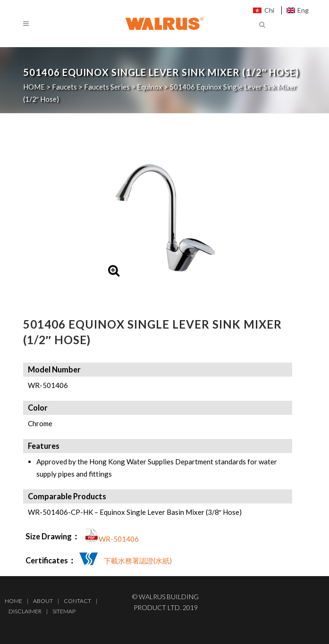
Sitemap (64, 611)
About (43, 601)
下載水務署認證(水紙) (138, 561)
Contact (77, 601)
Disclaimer (25, 611)
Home (13, 601)
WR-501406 (119, 539)
